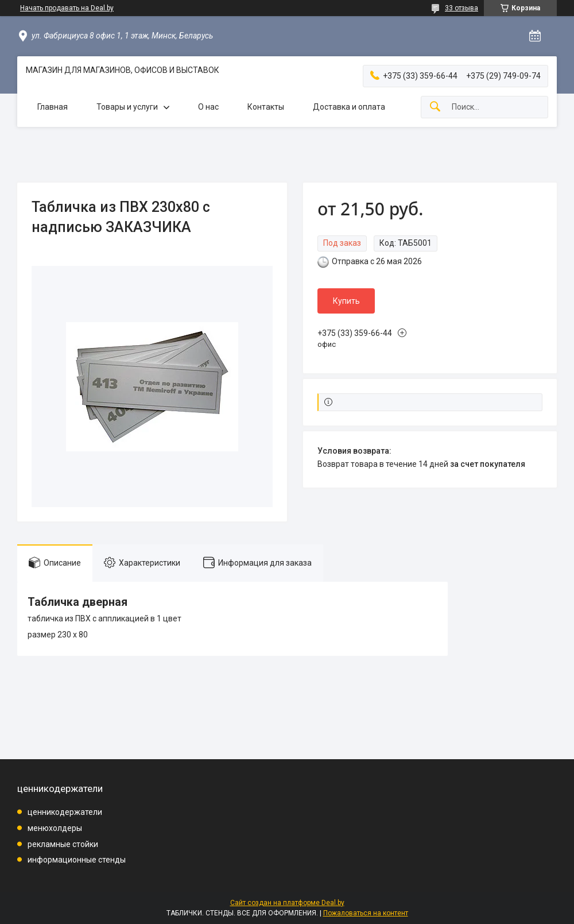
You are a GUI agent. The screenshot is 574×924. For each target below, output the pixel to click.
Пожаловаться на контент (366, 913)
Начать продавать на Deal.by (67, 8)
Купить (346, 301)
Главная (53, 107)
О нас (208, 107)
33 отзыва (461, 8)
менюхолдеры (55, 828)
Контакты (266, 107)
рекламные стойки (63, 844)
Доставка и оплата (349, 107)
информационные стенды (77, 860)
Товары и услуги (127, 107)
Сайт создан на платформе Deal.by (287, 903)
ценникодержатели (65, 812)
